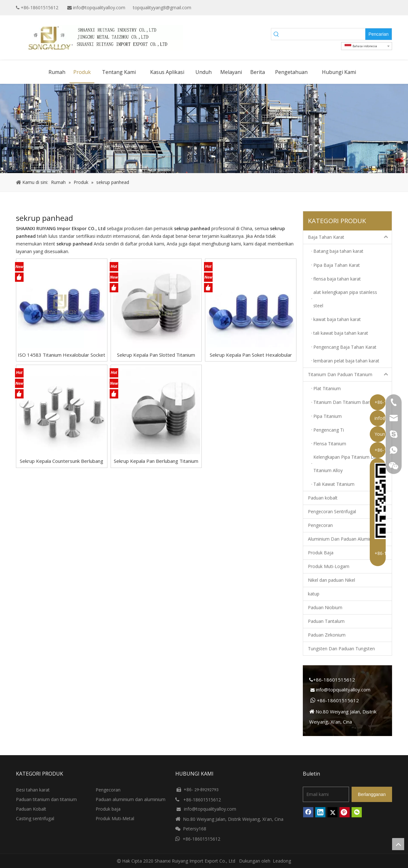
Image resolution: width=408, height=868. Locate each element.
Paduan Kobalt (31, 809)
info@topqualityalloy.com (99, 7)
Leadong (282, 861)
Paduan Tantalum (326, 621)
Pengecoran (320, 525)
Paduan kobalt (323, 498)
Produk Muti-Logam (329, 566)
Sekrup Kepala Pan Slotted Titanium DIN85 (156, 355)
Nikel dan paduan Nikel (331, 580)
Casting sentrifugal (35, 818)
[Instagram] (388, 8)
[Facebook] (348, 8)
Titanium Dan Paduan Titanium (350, 375)
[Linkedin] (368, 8)
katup (314, 594)
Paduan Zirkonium (327, 635)
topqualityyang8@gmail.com (162, 7)
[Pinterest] (345, 812)
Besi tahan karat (33, 790)
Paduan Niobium (325, 607)
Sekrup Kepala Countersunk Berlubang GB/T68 (62, 461)
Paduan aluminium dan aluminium (131, 799)
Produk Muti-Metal (115, 818)
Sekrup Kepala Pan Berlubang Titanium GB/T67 (156, 461)
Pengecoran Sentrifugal (332, 511)
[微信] (357, 812)
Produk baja (108, 809)
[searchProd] (324, 34)
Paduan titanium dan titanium (46, 799)
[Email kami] (326, 794)
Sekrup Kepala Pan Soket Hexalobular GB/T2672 (251, 355)
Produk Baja (321, 553)
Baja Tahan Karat (350, 237)
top (398, 844)
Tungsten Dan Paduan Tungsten (341, 649)
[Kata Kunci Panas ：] (379, 34)
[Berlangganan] (372, 794)
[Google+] (358, 8)
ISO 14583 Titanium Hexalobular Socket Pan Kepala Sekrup (62, 355)
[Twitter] (378, 8)
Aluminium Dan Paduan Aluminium (344, 539)
